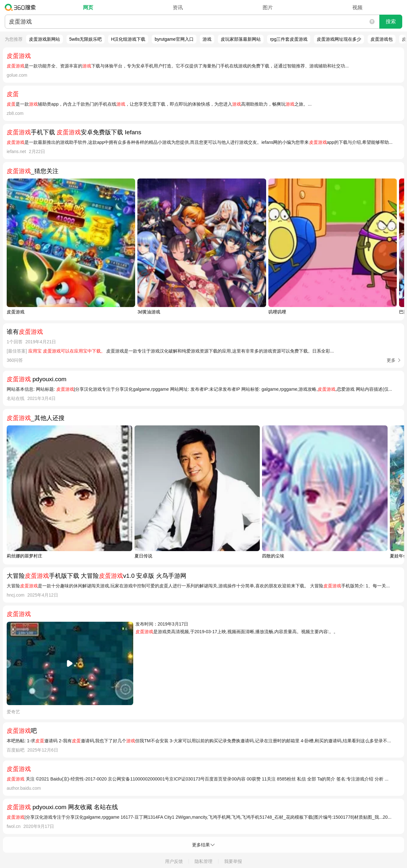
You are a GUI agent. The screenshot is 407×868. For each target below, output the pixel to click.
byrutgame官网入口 (174, 39)
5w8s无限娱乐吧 (86, 39)
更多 (391, 360)
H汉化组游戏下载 (128, 39)
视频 (357, 7)
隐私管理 (203, 861)
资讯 (178, 7)
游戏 (207, 39)
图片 (268, 7)
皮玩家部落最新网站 (241, 39)
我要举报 (233, 861)
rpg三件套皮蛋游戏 (289, 39)
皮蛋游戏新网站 (45, 39)
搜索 (391, 21)
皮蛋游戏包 (382, 39)
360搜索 (22, 7)
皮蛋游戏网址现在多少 (339, 39)
